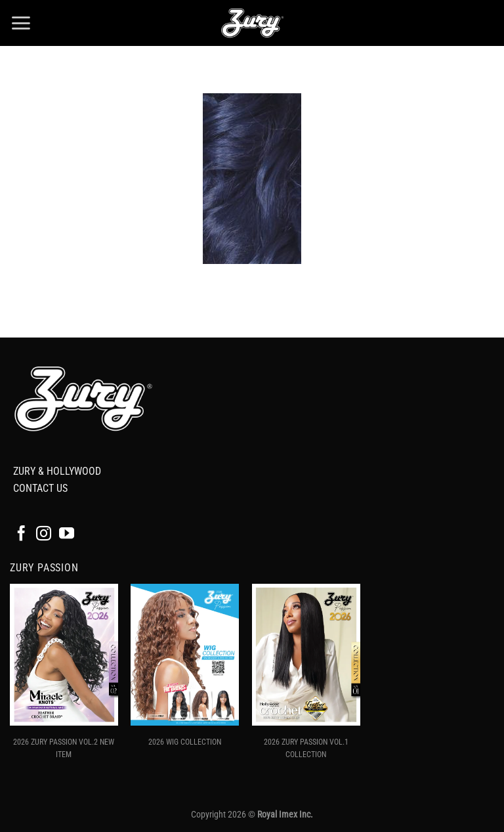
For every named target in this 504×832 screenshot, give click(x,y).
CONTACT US (40, 488)
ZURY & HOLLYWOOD (57, 471)
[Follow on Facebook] (21, 535)
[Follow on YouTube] (67, 535)
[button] (21, 23)
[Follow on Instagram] (44, 535)
